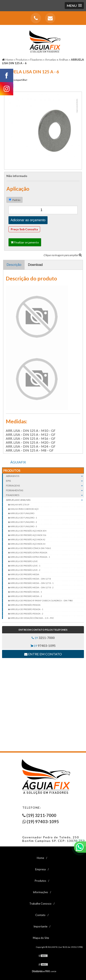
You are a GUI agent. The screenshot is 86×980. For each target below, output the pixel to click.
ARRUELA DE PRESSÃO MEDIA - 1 (26, 592)
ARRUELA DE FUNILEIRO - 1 (23, 518)
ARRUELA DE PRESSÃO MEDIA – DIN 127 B (30, 579)
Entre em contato (43, 654)
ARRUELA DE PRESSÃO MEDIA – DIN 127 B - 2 (32, 587)
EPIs (45, 481)
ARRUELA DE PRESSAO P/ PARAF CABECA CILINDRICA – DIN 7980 (41, 601)
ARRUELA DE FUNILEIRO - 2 (23, 522)
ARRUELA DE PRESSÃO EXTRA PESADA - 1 (30, 557)
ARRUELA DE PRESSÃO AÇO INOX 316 (28, 535)
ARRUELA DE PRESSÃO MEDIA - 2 (26, 596)
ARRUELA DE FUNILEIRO (22, 513)
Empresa (40, 869)
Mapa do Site (41, 938)
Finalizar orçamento (25, 242)
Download (35, 265)
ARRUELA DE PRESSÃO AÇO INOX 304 (28, 531)
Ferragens (45, 486)
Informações (40, 892)
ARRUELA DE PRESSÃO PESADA (25, 605)
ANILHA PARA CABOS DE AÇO (24, 509)
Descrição (14, 265)
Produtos (12, 470)
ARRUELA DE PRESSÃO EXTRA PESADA (29, 553)
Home (40, 858)
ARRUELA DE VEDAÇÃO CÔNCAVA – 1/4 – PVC (32, 618)
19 (43, 638)
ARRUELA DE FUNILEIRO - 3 (23, 526)
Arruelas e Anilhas (45, 500)
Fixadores (45, 495)
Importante (40, 926)
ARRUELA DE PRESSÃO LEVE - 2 (25, 570)
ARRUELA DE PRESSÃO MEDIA (24, 574)
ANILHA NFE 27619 (19, 505)
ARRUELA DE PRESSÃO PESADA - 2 (26, 614)
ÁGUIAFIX (18, 462)
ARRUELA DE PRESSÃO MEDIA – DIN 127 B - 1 (32, 583)
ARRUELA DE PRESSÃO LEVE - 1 (25, 566)
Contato (40, 915)
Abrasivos (45, 476)
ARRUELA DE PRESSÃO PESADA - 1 (26, 609)
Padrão (14, 200)
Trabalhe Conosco (40, 904)
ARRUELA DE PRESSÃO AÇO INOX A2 (27, 539)
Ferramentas (45, 490)
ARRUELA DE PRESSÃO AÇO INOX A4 (27, 544)
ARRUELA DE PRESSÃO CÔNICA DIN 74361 (30, 548)
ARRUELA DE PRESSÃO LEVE (24, 561)
